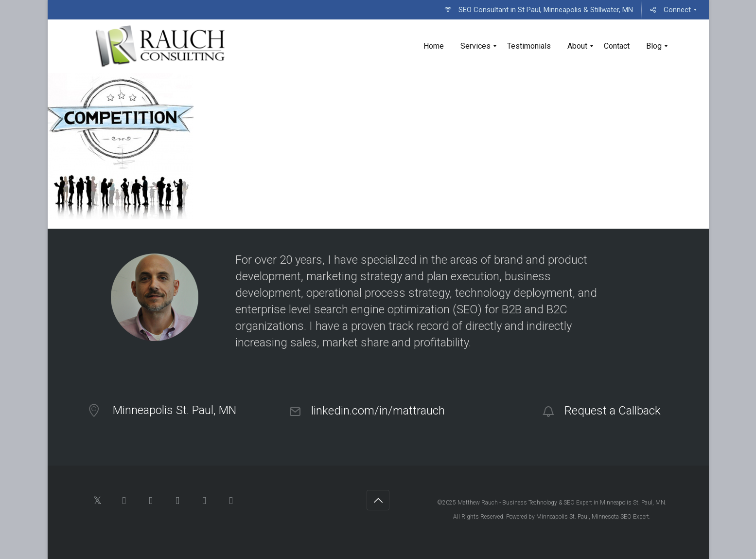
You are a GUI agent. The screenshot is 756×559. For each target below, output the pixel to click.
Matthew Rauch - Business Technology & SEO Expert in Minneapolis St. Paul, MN (561, 503)
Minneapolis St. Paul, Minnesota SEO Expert (593, 517)
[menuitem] (539, 10)
